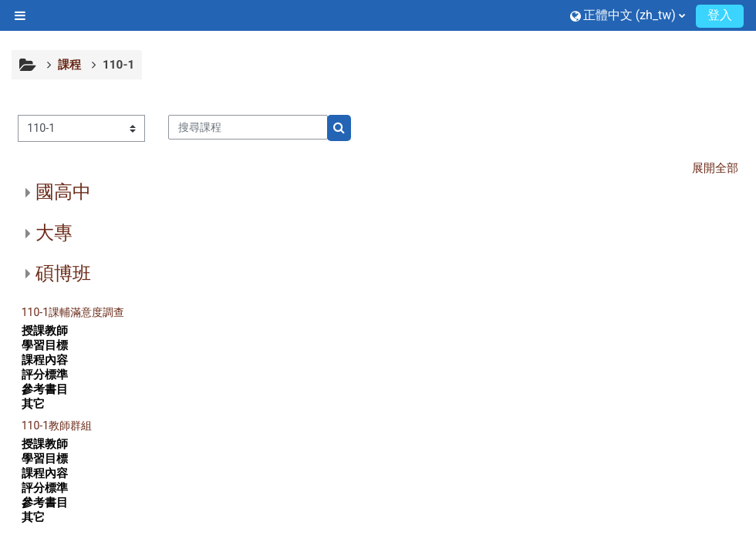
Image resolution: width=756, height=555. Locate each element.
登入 (720, 15)
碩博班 (63, 274)
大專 (54, 233)
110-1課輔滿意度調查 (73, 312)
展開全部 (715, 168)
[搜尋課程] (248, 127)
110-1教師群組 (57, 425)
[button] (628, 15)
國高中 (63, 192)
